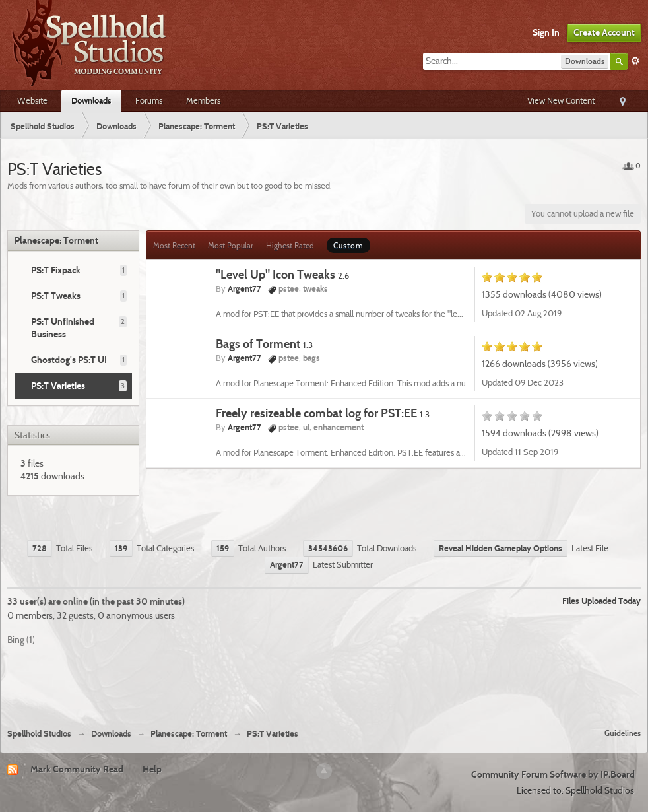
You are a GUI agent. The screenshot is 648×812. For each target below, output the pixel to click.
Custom (348, 245)
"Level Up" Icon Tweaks (282, 274)
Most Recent (174, 245)
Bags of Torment (264, 344)
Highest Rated (290, 245)
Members (203, 100)
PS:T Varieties (58, 386)
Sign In (546, 32)
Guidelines (623, 733)
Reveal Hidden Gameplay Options (501, 548)
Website (32, 100)
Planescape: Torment (56, 240)
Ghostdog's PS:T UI (69, 360)
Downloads (91, 100)
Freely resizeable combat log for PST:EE (323, 413)
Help (152, 769)
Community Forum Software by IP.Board (553, 774)
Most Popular (231, 245)
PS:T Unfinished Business (63, 328)
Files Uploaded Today (601, 601)
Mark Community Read (77, 769)
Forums (149, 100)
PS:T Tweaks (56, 296)
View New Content (561, 100)
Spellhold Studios (39, 734)
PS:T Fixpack (56, 270)
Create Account (604, 32)
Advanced (635, 61)
